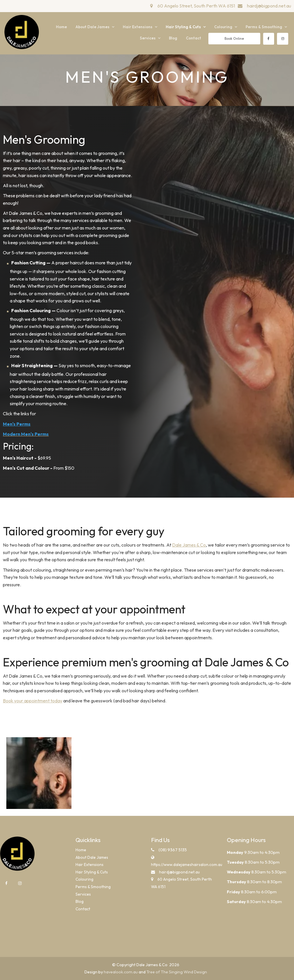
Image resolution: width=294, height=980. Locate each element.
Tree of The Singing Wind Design (177, 972)
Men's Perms (17, 424)
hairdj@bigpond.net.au (269, 6)
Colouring (223, 27)
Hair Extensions (138, 27)
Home (61, 27)
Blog (173, 38)
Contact (194, 38)
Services (148, 38)
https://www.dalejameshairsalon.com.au (185, 865)
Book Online (234, 38)
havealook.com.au (121, 972)
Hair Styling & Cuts (183, 27)
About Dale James (93, 27)
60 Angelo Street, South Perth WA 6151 (196, 6)
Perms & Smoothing (264, 27)
